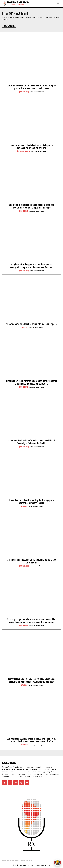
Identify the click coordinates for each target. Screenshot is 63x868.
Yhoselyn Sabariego (37, 745)
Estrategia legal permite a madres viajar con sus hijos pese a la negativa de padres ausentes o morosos (32, 621)
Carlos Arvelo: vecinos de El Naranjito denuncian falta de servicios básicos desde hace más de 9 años (31, 740)
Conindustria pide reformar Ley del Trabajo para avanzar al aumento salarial (32, 501)
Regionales (24, 211)
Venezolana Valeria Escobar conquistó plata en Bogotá (31, 324)
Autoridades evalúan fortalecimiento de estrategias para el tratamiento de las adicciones (32, 87)
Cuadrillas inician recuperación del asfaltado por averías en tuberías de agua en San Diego (32, 206)
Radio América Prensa (37, 92)
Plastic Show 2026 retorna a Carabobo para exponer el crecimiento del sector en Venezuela (31, 382)
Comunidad (25, 745)
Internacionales (24, 151)
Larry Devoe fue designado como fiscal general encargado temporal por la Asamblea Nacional (31, 266)
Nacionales (24, 92)
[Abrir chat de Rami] (58, 863)
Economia (24, 506)
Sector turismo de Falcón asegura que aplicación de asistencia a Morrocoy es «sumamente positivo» (32, 680)
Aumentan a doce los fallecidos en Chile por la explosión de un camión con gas (32, 147)
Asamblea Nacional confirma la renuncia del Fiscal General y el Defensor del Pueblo (31, 442)
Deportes (24, 327)
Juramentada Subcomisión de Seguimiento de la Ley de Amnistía (31, 561)
